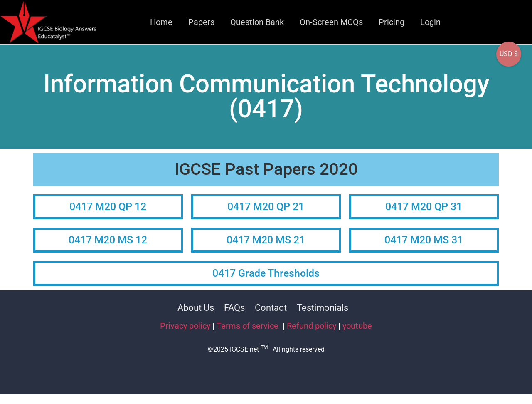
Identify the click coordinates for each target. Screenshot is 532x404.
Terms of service (249, 326)
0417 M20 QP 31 (424, 207)
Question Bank (257, 22)
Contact (271, 308)
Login (430, 22)
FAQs (234, 308)
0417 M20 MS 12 (108, 240)
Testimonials (323, 308)
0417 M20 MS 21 (266, 240)
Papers (201, 22)
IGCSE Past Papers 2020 (266, 169)
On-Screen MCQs (331, 22)
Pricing (392, 22)
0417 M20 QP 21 (266, 207)
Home (161, 22)
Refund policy (312, 326)
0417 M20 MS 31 (424, 240)
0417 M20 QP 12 (108, 207)
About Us (196, 308)
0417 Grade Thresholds (266, 273)
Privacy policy (185, 326)
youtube (357, 326)
